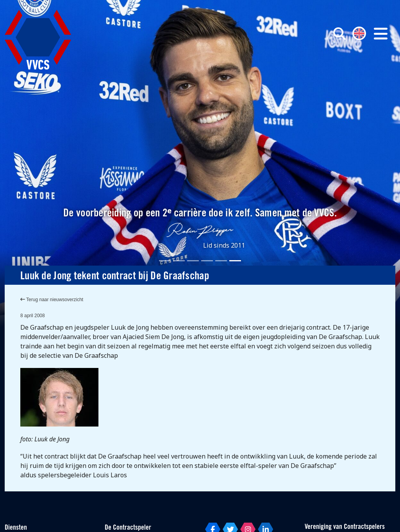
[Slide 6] (235, 261)
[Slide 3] (193, 261)
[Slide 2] (179, 261)
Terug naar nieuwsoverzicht (52, 300)
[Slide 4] (207, 261)
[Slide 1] (165, 261)
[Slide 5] (221, 261)
